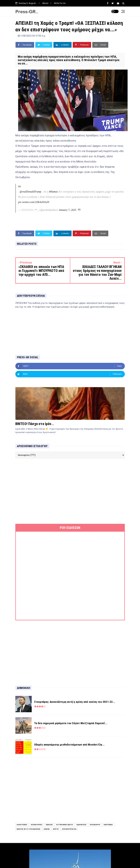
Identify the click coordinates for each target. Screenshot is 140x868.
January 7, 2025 (68, 210)
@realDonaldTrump (30, 192)
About (45, 3)
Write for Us (60, 3)
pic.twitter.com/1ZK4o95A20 (34, 202)
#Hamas (54, 192)
